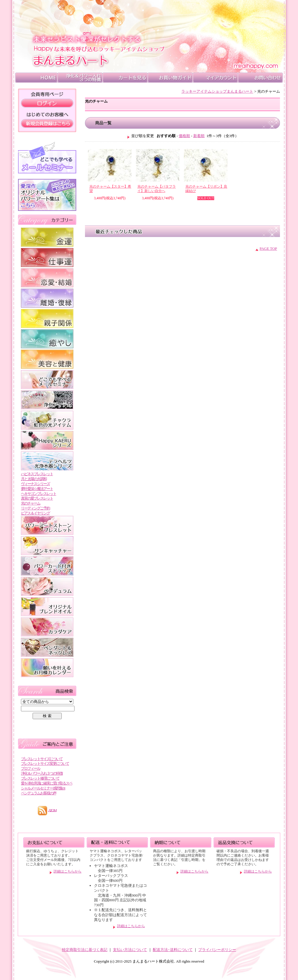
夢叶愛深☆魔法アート (37, 489)
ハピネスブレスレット (37, 474)
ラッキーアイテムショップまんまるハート (217, 91)
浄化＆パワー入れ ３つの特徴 (80, 78)
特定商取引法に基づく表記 (85, 950)
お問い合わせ (260, 78)
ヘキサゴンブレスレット (39, 494)
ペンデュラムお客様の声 (39, 793)
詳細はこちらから (68, 872)
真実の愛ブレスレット (37, 498)
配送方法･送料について (173, 950)
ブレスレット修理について (40, 778)
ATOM (52, 810)
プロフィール (31, 768)
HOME (36, 78)
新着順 (199, 136)
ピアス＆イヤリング (35, 513)
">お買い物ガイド (170, 78)
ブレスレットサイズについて (42, 759)
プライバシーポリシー (217, 950)
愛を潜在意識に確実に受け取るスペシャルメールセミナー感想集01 (47, 786)
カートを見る (125, 78)
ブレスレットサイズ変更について (45, 763)
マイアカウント (215, 78)
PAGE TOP (268, 248)
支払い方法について (130, 950)
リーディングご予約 (35, 508)
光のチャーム (31, 503)
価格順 (184, 136)
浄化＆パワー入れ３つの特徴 (42, 773)
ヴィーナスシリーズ (35, 484)
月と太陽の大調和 (34, 479)
